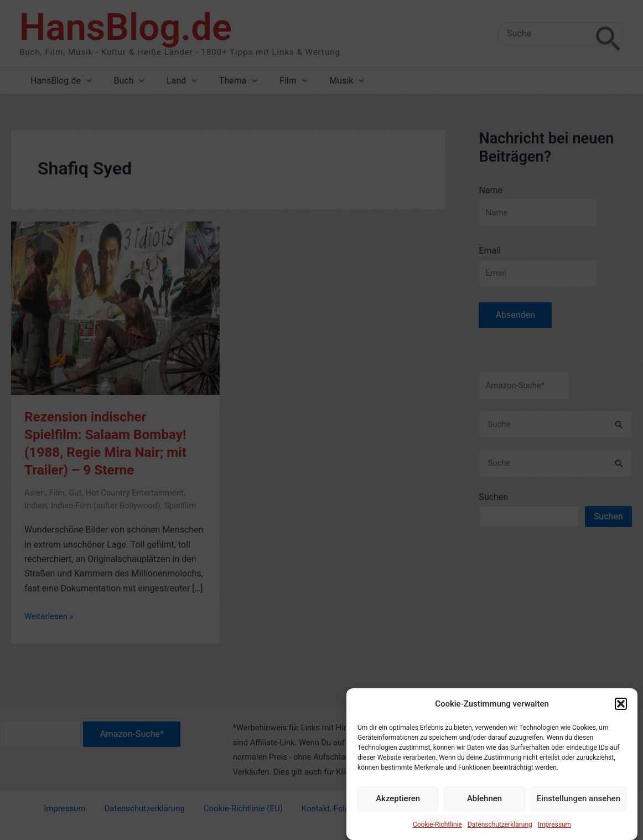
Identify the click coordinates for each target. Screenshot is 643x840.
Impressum (554, 831)
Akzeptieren (398, 806)
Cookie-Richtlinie (437, 831)
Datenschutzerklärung (500, 831)
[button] (621, 711)
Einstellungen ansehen (579, 806)
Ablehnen (484, 806)
